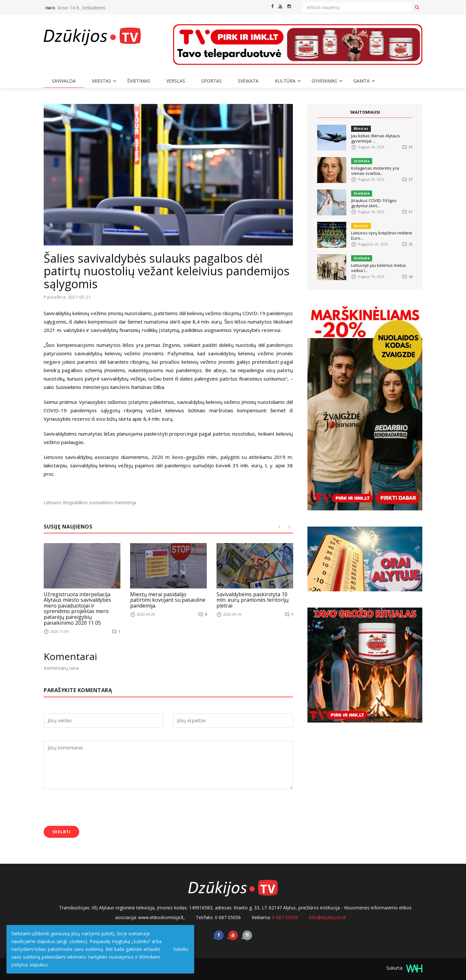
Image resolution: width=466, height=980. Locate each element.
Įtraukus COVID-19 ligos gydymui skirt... (374, 203)
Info (50, 8)
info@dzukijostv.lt (327, 917)
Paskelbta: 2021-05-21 (67, 297)
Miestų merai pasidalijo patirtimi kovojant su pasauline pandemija (168, 600)
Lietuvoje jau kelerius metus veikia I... (379, 268)
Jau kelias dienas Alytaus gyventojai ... (376, 138)
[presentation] (93, 808)
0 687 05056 (285, 917)
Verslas (176, 81)
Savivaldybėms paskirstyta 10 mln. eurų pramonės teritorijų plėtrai (253, 600)
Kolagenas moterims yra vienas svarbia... (375, 171)
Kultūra (285, 81)
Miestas (101, 81)
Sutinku (178, 949)
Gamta (361, 81)
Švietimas (139, 81)
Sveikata (248, 81)
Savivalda (64, 81)
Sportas (211, 81)
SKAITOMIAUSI (365, 112)
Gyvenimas (324, 81)
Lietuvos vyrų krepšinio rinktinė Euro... (382, 235)
